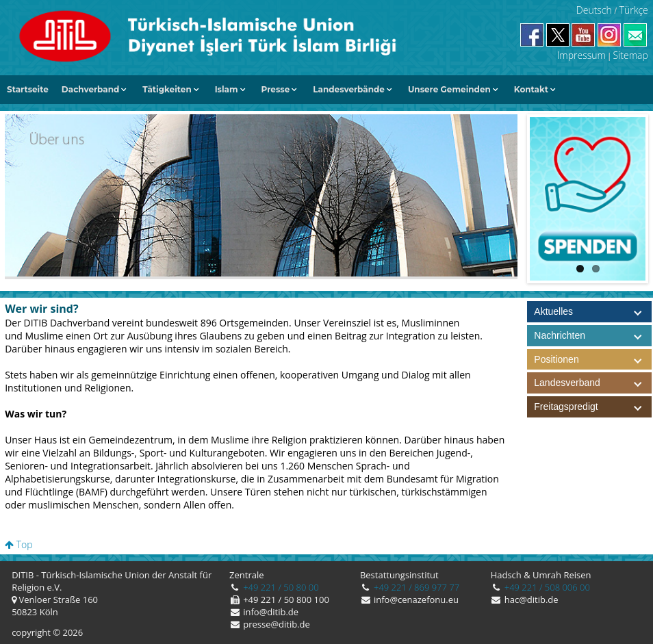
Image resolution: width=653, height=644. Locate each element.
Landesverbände (349, 89)
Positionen (592, 360)
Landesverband (592, 383)
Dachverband (91, 89)
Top (19, 544)
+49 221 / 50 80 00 (280, 587)
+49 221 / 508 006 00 (546, 587)
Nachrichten (560, 335)
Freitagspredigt (592, 407)
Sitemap (631, 55)
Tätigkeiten (167, 89)
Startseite (28, 89)
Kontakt (531, 89)
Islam (227, 89)
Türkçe (634, 10)
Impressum (581, 55)
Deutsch (594, 10)
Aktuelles (553, 311)
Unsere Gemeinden (449, 89)
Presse (276, 89)
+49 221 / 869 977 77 (416, 587)
